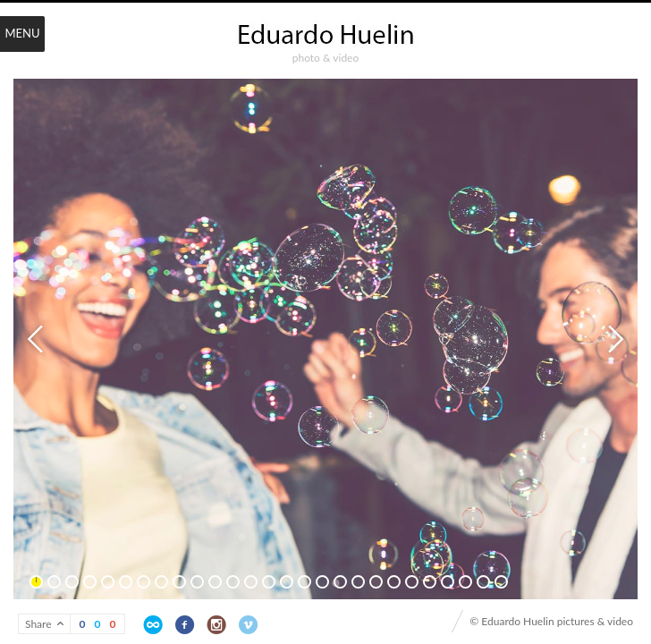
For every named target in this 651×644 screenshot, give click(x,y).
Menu (22, 33)
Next (613, 339)
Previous (38, 339)
